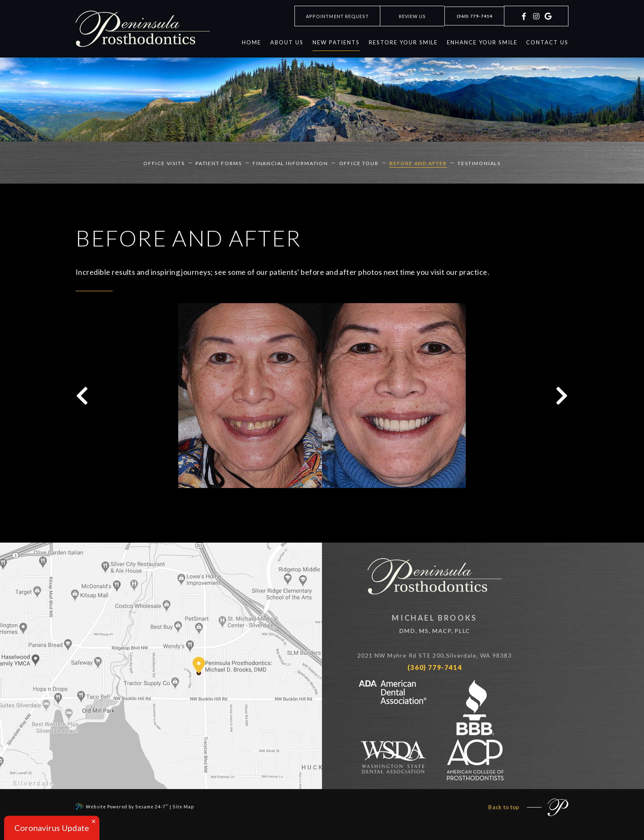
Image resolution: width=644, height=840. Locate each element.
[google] (547, 21)
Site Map (189, 806)
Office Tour (357, 162)
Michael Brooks (445, 625)
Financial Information (292, 162)
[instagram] (536, 21)
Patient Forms (223, 162)
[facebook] (524, 21)
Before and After (414, 162)
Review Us (405, 16)
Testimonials (473, 162)
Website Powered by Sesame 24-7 (125, 805)
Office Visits (171, 162)
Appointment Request (330, 16)
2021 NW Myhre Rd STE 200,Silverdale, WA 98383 (445, 656)
